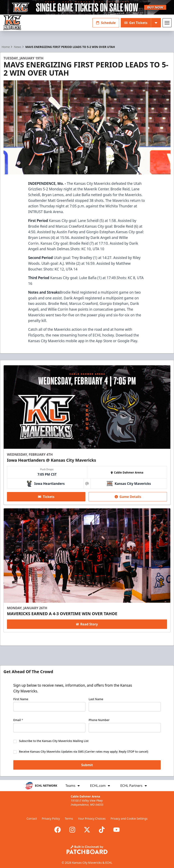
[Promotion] (87, 7)
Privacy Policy (51, 819)
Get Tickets (136, 23)
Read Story (87, 624)
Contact (32, 819)
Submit (87, 765)
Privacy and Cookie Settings (129, 819)
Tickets (46, 497)
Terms (69, 819)
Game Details (128, 497)
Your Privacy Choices (92, 819)
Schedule (106, 23)
